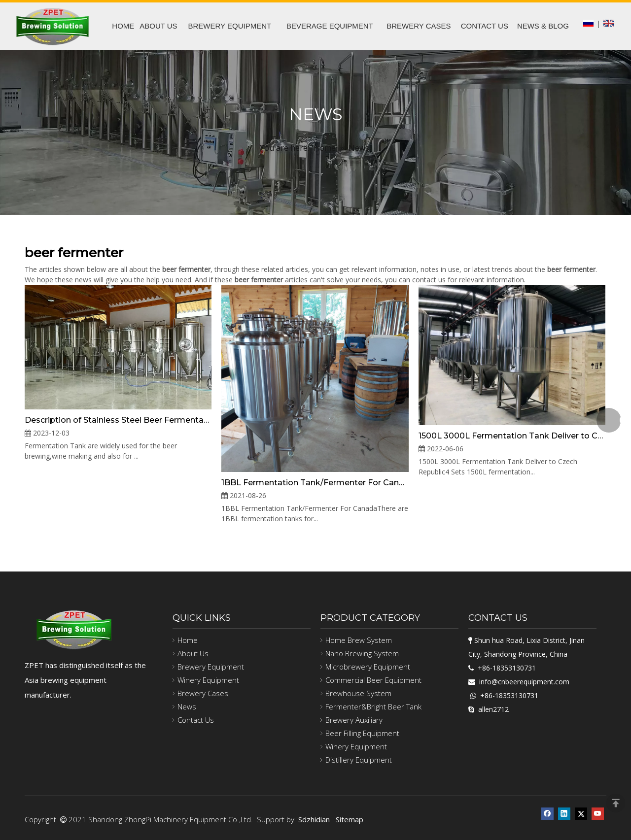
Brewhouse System (358, 693)
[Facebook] (547, 813)
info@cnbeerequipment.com (524, 682)
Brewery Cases (203, 693)
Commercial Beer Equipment (373, 680)
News (187, 706)
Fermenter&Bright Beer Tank (373, 706)
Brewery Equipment (211, 667)
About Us (193, 653)
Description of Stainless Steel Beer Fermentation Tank (118, 420)
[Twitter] (581, 813)
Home (188, 640)
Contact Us (196, 720)
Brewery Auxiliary (354, 720)
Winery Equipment (208, 680)
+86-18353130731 (507, 668)
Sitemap (350, 819)
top (616, 803)
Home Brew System (359, 640)
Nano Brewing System (362, 653)
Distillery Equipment (359, 760)
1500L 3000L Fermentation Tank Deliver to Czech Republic (512, 436)
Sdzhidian (314, 819)
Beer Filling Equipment (362, 733)
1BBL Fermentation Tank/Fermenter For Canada (315, 483)
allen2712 (493, 709)
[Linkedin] (564, 813)
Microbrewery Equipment (368, 667)
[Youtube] (598, 813)
